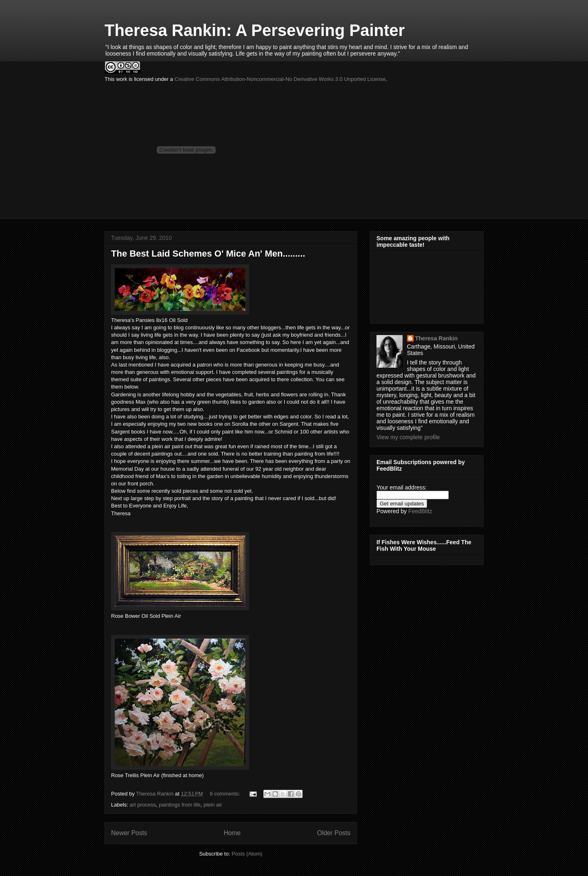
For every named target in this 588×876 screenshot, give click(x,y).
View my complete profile (408, 437)
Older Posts (334, 833)
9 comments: (226, 794)
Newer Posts (129, 833)
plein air (213, 805)
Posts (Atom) (247, 854)
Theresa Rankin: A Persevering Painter (255, 30)
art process (143, 805)
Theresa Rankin (437, 338)
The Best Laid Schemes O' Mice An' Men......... (208, 254)
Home (232, 833)
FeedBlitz (420, 511)
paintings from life (180, 805)
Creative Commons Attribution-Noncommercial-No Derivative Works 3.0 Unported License (280, 79)
